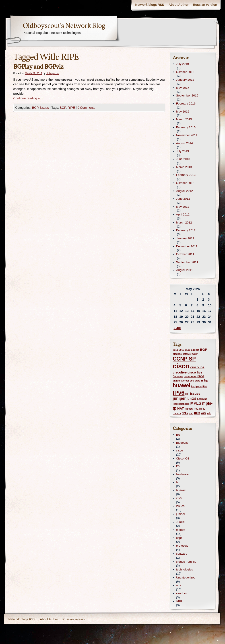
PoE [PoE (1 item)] (196, 409)
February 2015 (186, 127)
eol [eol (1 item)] (187, 381)
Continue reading (27, 98)
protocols (182, 546)
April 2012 (183, 214)
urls (179, 585)
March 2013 (184, 167)
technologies (185, 569)
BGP (35, 108)
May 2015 (183, 112)
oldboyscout (53, 73)
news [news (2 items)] (189, 408)
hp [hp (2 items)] (206, 380)
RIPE (71, 108)
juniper (181, 514)
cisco (180, 450)
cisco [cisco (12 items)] (181, 366)
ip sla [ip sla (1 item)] (199, 386)
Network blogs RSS (150, 5)
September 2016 (187, 95)
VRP (179, 601)
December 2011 (187, 246)
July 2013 (183, 151)
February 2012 (186, 230)
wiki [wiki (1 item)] (209, 413)
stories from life (186, 562)
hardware (182, 474)
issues (45, 108)
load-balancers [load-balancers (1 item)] (181, 404)
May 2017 (183, 88)
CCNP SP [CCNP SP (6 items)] (184, 359)
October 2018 (185, 72)
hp (178, 482)
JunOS (181, 522)
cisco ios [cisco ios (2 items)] (197, 367)
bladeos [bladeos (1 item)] (177, 354)
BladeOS (182, 443)
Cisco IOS (183, 458)
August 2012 (185, 191)
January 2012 (185, 238)
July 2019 (183, 64)
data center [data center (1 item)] (190, 376)
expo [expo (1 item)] (197, 381)
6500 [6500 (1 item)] (188, 350)
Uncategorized (186, 577)
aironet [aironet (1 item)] (195, 350)
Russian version (205, 5)
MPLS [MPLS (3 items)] (196, 403)
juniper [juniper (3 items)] (179, 398)
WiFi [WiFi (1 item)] (203, 413)
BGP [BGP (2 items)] (204, 350)
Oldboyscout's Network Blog (64, 26)
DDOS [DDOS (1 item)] (201, 376)
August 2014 (185, 143)
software (182, 554)
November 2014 (187, 135)
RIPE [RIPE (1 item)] (202, 409)
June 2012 (183, 199)
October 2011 (185, 254)
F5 (178, 466)
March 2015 (184, 119)
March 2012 (184, 223)
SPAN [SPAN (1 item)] (185, 413)
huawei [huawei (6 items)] (182, 386)
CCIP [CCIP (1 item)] (195, 354)
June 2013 (183, 159)
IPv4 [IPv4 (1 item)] (205, 386)
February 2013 (186, 175)
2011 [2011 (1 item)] (175, 350)
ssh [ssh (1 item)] (191, 413)
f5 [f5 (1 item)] (202, 381)
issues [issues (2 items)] (195, 394)
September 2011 (187, 262)
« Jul (177, 328)
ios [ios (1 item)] (193, 386)
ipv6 (179, 498)
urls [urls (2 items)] (197, 413)
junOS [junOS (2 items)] (192, 399)
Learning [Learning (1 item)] (202, 399)
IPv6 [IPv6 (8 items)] (179, 393)
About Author (179, 5)
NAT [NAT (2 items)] (181, 408)
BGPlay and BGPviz (38, 67)
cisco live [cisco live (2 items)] (195, 372)
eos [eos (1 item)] (192, 381)
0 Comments (86, 108)
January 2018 (185, 80)
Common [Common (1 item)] (178, 376)
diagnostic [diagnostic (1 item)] (179, 381)
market (181, 530)
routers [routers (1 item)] (177, 413)
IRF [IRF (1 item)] (187, 394)
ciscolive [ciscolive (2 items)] (180, 372)
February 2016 (186, 104)
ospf (179, 538)
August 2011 (185, 270)
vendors (182, 593)
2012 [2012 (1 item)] (182, 350)
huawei (181, 490)
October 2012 (185, 183)
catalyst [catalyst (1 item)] (187, 354)
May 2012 (183, 207)
